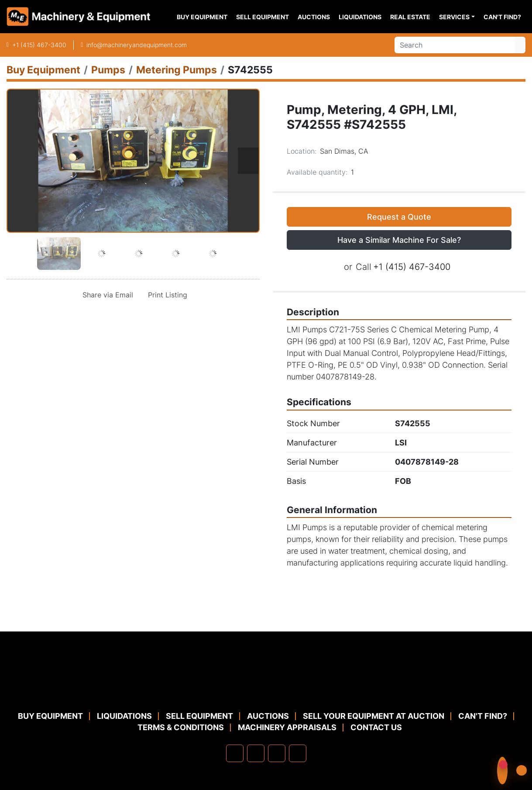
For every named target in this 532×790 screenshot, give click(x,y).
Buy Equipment (202, 17)
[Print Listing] (166, 295)
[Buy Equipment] (43, 70)
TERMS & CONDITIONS (181, 727)
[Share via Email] (106, 295)
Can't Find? (502, 17)
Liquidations (360, 17)
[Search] (455, 45)
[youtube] (298, 753)
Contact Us (376, 727)
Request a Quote (399, 217)
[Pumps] (108, 70)
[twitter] (277, 753)
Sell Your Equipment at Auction (374, 716)
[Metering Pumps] (177, 70)
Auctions (314, 17)
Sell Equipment (263, 17)
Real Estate (410, 17)
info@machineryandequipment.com (137, 45)
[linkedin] (256, 753)
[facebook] (235, 753)
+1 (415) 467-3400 (39, 45)
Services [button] (454, 17)
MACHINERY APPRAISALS (287, 727)
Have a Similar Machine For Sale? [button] (399, 240)
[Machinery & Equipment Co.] (266, 689)
